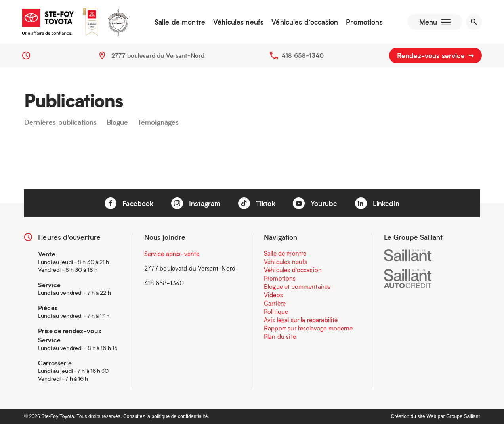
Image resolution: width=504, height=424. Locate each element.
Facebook (129, 203)
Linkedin (377, 203)
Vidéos (273, 295)
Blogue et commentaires (297, 286)
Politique (276, 311)
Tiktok (257, 203)
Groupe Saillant (463, 416)
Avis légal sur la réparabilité (301, 320)
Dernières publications (60, 122)
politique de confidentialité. (180, 416)
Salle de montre (180, 22)
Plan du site (280, 336)
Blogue (117, 122)
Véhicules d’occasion (305, 22)
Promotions (364, 22)
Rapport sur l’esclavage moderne (308, 328)
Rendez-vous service (435, 55)
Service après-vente (172, 254)
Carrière (275, 303)
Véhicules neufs (238, 22)
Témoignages (158, 122)
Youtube (315, 203)
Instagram (196, 203)
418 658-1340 (303, 55)
